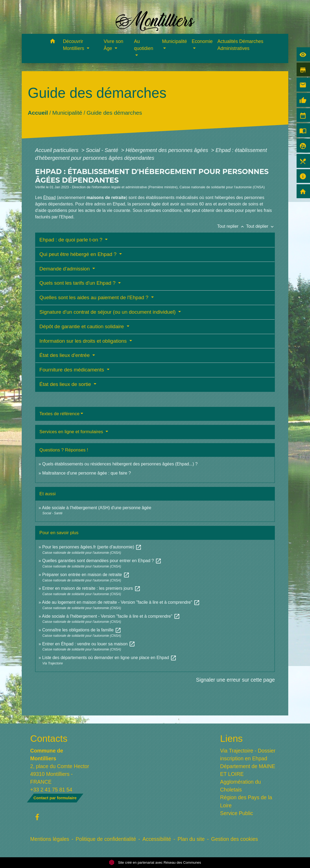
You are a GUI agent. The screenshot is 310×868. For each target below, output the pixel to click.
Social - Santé (103, 150)
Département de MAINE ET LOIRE (248, 770)
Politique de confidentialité (106, 839)
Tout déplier (260, 226)
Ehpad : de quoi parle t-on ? (72, 240)
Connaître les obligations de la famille (82, 630)
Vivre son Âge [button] (113, 45)
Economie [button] (202, 41)
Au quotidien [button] (143, 45)
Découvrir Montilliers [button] (74, 45)
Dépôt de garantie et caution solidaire (82, 326)
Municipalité (67, 113)
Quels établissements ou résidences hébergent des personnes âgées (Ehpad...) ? (120, 464)
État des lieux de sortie (66, 384)
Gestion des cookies (235, 839)
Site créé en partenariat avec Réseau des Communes (155, 862)
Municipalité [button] (175, 41)
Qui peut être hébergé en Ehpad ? (79, 254)
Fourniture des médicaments (72, 370)
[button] (52, 42)
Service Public (237, 813)
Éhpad (49, 198)
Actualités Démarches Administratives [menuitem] (240, 45)
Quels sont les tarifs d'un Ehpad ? (78, 283)
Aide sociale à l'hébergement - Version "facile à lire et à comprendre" (111, 616)
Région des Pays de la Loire (246, 801)
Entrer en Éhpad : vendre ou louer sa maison (89, 644)
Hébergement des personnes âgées (168, 150)
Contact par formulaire (55, 798)
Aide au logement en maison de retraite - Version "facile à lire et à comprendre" (121, 602)
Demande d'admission (65, 269)
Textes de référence (59, 414)
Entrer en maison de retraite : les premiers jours (91, 588)
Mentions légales (50, 839)
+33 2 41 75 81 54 (51, 790)
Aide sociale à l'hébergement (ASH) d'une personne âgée (96, 508)
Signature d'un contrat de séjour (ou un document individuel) (108, 312)
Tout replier (232, 226)
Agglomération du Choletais (240, 786)
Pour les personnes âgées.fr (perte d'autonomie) (92, 547)
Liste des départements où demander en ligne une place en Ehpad (109, 658)
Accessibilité (157, 839)
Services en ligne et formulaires (72, 432)
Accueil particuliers (58, 150)
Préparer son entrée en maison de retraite (86, 575)
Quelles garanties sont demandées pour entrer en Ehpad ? (102, 561)
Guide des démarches (114, 113)
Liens (231, 738)
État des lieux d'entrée (65, 355)
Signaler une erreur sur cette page (235, 680)
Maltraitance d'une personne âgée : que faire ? (86, 473)
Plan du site (191, 839)
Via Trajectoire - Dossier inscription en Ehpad (248, 755)
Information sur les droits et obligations (84, 341)
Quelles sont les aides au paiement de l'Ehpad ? (95, 297)
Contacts (49, 738)
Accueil (38, 113)
